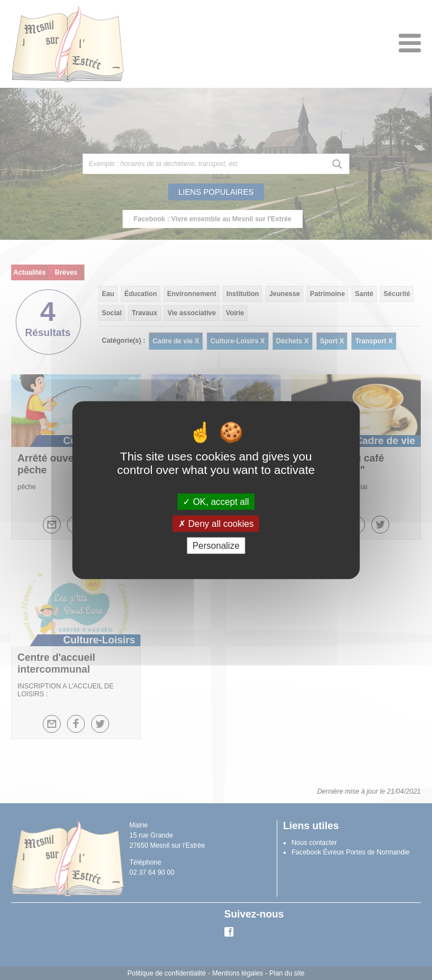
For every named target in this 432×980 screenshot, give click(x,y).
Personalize (216, 546)
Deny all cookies (216, 523)
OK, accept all (216, 501)
